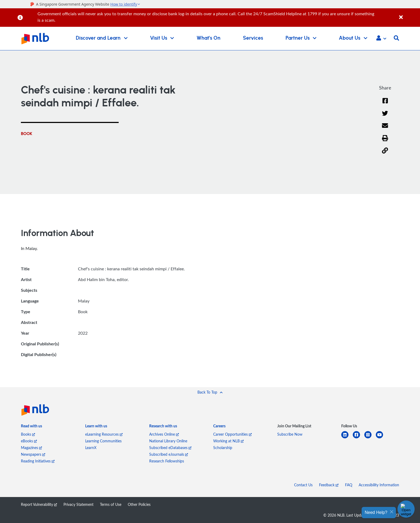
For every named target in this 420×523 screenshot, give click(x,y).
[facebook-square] (359, 438)
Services (253, 38)
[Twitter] (385, 117)
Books (28, 434)
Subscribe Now (290, 434)
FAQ (349, 485)
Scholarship (223, 448)
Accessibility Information (379, 485)
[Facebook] (385, 104)
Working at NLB (228, 441)
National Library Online (168, 441)
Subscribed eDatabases (170, 448)
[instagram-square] (370, 438)
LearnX (91, 448)
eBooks (29, 441)
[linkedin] (347, 438)
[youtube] (382, 438)
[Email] (385, 129)
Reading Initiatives (38, 461)
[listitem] (31, 427)
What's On (209, 38)
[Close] (409, 14)
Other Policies (139, 504)
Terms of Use (111, 504)
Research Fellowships (167, 461)
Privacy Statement (78, 504)
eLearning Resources (104, 434)
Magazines (31, 448)
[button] (381, 39)
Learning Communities (103, 441)
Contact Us (303, 485)
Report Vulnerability (39, 504)
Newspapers (33, 454)
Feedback (329, 485)
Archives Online (164, 434)
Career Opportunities (232, 434)
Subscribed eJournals (169, 454)
